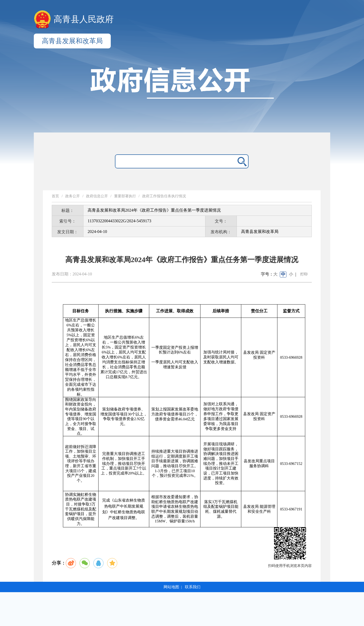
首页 (55, 196)
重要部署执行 (125, 196)
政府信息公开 (97, 196)
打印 (304, 274)
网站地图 (171, 587)
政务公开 (73, 196)
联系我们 (193, 587)
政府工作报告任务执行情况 (164, 196)
